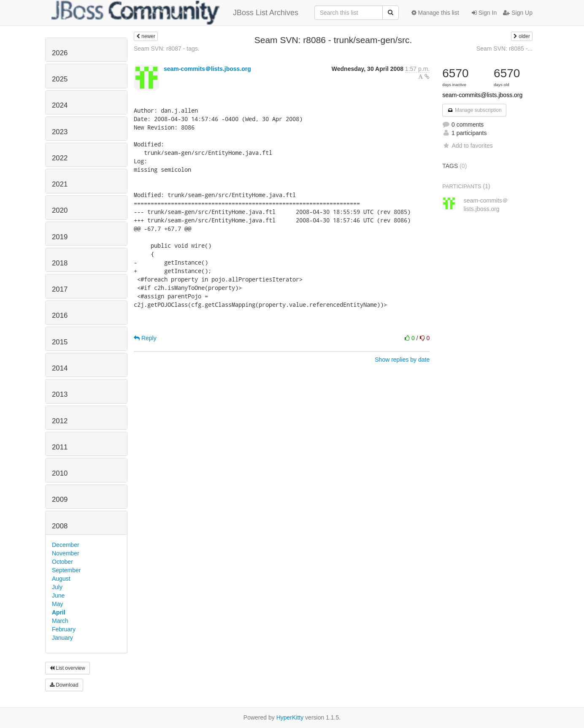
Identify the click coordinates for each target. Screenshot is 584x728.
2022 (60, 158)
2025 (60, 79)
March (60, 621)
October (62, 562)
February (64, 629)
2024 (60, 105)
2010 (60, 473)
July (57, 587)
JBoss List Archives (175, 13)
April (59, 612)
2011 (60, 447)
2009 (60, 499)
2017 (60, 289)
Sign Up (518, 13)
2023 (60, 132)
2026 (60, 53)
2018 (60, 263)
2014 (60, 368)
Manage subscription (474, 110)
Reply (145, 338)
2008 (60, 526)
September (66, 570)
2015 (60, 342)
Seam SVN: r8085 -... (504, 49)
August (61, 579)
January (62, 638)
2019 (60, 237)
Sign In (484, 13)
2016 (60, 315)
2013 (60, 394)
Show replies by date (402, 360)
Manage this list (435, 13)
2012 (60, 421)
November (66, 553)
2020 (60, 210)
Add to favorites (467, 146)
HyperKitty (290, 717)
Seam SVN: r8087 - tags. (167, 49)
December (66, 545)
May (57, 604)
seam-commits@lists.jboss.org (482, 95)
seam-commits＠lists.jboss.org (207, 69)
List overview (68, 668)
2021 (60, 184)
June (58, 595)
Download (64, 685)
